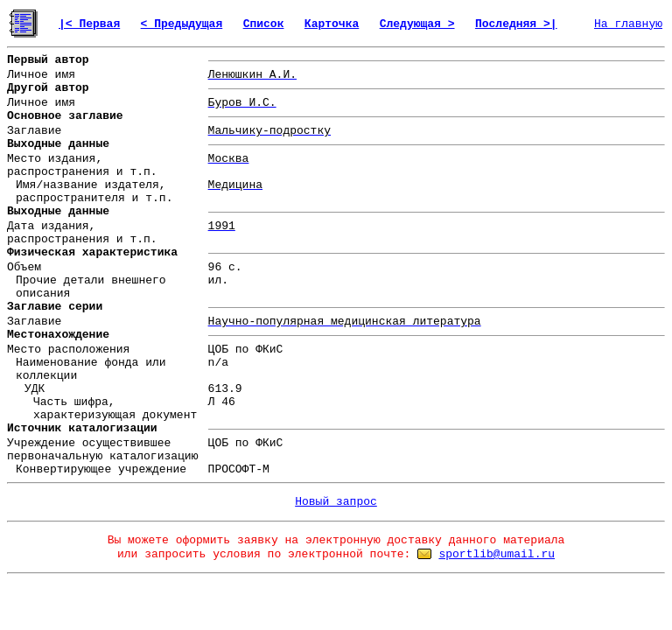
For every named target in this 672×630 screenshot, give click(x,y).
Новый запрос (336, 502)
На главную (628, 24)
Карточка (332, 24)
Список (264, 24)
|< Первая (89, 24)
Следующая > (417, 24)
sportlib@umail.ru (497, 554)
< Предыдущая (182, 24)
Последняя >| (516, 24)
